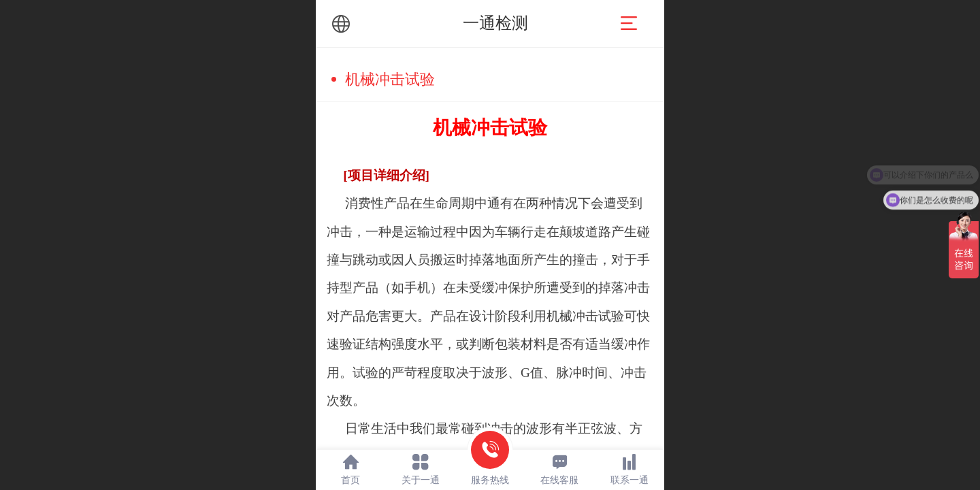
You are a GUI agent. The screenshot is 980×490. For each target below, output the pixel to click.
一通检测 (495, 23)
